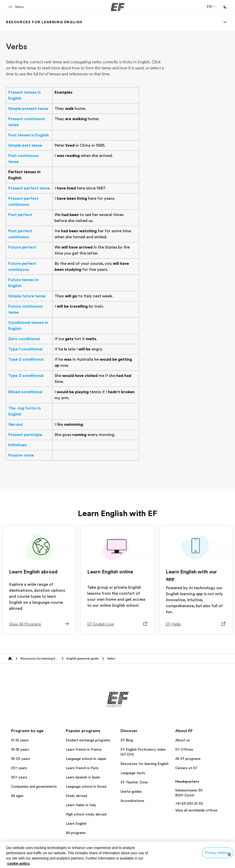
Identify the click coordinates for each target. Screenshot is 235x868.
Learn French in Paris (82, 768)
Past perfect (20, 215)
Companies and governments (34, 786)
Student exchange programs (88, 740)
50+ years (19, 777)
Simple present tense (28, 109)
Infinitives (17, 445)
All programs (76, 833)
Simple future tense (27, 296)
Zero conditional (24, 339)
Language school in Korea (86, 786)
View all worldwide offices (196, 810)
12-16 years (20, 740)
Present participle (25, 435)
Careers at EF (186, 768)
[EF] (118, 7)
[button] (17, 7)
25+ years (19, 768)
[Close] (229, 855)
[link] (44, 22)
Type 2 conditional (26, 359)
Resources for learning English (144, 764)
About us (182, 740)
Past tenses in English (28, 135)
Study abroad (76, 796)
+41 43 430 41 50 (189, 803)
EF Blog (127, 740)
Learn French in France (84, 749)
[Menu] (225, 22)
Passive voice (21, 455)
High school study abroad (86, 814)
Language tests (133, 773)
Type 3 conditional (26, 376)
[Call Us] (225, 7)
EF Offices (184, 749)
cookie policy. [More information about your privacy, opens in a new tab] (19, 863)
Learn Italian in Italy (81, 805)
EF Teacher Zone (134, 782)
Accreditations (132, 801)
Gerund (15, 424)
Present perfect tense (29, 188)
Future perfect (22, 247)
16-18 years (20, 749)
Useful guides (131, 791)
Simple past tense (25, 145)
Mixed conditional (25, 392)
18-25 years (20, 759)
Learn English (76, 823)
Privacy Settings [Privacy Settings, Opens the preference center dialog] (218, 852)
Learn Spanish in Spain (83, 777)
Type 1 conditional (25, 349)
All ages (17, 796)
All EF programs (188, 759)
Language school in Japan (86, 759)
